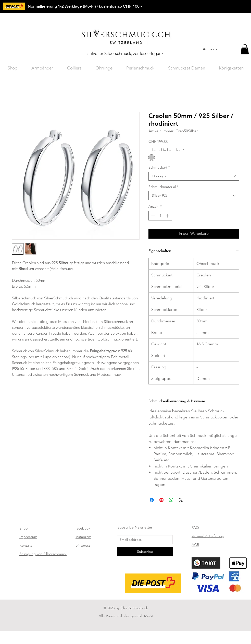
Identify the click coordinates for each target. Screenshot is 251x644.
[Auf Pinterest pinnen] (161, 500)
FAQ (195, 528)
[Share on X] (181, 500)
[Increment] (168, 216)
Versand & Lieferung (208, 536)
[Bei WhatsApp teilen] (171, 500)
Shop (24, 528)
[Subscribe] (145, 552)
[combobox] (194, 176)
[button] (245, 49)
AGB (195, 545)
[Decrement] (152, 216)
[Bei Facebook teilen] (152, 500)
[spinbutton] (160, 216)
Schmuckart (159, 167)
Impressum (28, 537)
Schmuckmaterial (163, 187)
